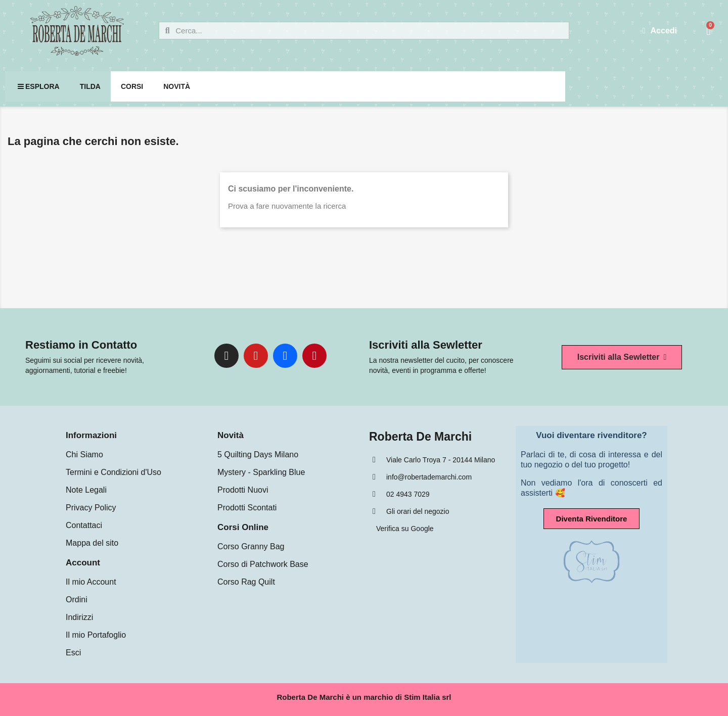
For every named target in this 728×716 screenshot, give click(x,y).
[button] (622, 357)
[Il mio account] (660, 31)
